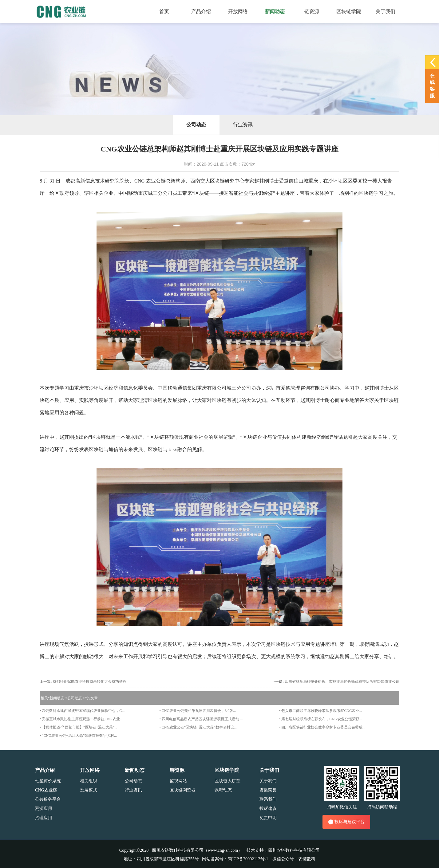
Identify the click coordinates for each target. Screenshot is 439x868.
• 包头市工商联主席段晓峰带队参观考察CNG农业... (321, 711)
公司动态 (196, 125)
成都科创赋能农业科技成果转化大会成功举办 (89, 681)
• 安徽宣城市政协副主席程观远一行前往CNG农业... (81, 719)
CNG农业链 (46, 790)
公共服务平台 (48, 799)
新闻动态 (57, 698)
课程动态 (223, 790)
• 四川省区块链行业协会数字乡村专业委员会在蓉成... (322, 727)
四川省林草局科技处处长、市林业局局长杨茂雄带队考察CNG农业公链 (342, 681)
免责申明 (268, 818)
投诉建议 (268, 809)
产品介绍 (45, 770)
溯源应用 (44, 809)
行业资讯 (243, 125)
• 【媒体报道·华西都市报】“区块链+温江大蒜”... (79, 727)
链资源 (177, 770)
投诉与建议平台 (346, 822)
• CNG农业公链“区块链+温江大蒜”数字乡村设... (198, 727)
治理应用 (44, 818)
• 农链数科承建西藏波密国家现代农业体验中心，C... (82, 711)
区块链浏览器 (183, 790)
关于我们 (269, 770)
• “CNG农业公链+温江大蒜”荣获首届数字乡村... (78, 736)
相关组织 (89, 781)
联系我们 (268, 799)
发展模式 (89, 790)
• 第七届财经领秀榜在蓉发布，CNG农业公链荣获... (321, 719)
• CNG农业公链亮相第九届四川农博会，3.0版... (198, 711)
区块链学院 (227, 770)
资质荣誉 (268, 790)
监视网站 (178, 781)
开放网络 (90, 770)
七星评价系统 (48, 781)
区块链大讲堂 (227, 781)
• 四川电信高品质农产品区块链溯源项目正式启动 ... (201, 719)
